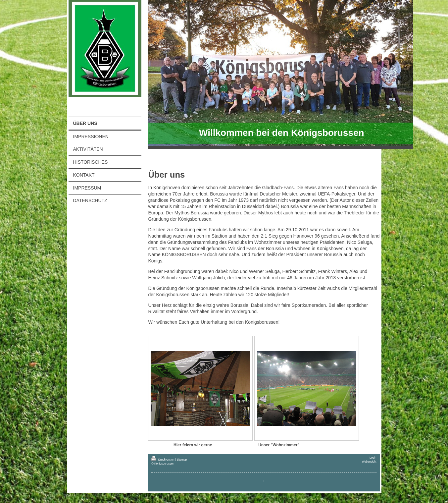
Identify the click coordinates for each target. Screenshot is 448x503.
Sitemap (182, 460)
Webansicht (369, 462)
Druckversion (163, 460)
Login (373, 458)
